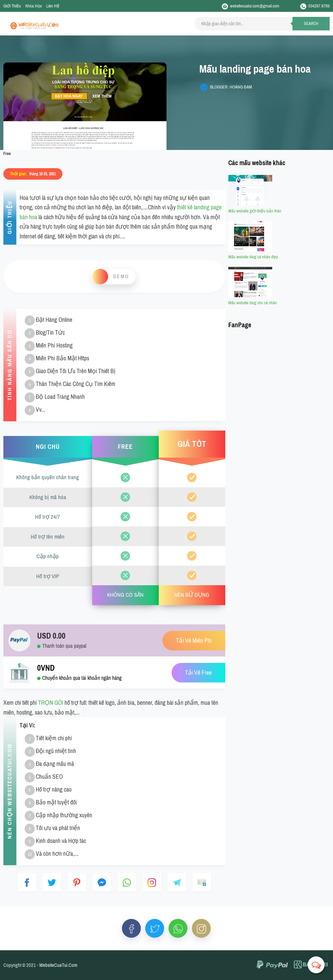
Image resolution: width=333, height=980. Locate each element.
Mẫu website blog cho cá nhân (253, 303)
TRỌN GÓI (51, 703)
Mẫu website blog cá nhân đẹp (253, 257)
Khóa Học (34, 6)
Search (311, 24)
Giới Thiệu (12, 6)
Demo (121, 276)
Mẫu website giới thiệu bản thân (255, 211)
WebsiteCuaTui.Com (58, 965)
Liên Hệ (53, 6)
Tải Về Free (198, 673)
